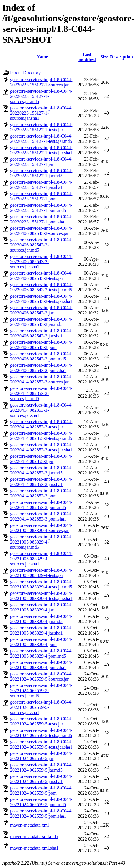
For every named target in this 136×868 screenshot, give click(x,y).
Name (42, 57)
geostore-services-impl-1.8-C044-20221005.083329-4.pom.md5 (41, 653)
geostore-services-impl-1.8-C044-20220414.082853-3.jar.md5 (41, 470)
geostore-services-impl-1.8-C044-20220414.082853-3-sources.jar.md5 (41, 393)
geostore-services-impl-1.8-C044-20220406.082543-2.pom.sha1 (41, 368)
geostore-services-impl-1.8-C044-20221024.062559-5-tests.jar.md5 (41, 733)
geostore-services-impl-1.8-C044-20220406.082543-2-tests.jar (41, 276)
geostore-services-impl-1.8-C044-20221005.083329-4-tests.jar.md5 (41, 584)
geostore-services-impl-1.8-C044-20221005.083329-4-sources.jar (41, 528)
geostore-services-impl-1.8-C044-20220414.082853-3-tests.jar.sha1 (41, 447)
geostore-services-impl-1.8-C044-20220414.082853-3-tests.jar (41, 424)
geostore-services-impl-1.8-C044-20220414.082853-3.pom (41, 493)
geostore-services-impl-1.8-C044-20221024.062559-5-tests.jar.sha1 (41, 744)
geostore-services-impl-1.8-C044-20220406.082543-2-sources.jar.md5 (41, 245)
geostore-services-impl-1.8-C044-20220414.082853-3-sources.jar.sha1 (41, 410)
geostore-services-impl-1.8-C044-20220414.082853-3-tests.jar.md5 (41, 436)
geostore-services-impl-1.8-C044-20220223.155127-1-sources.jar (41, 82)
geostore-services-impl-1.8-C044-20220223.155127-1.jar (41, 162)
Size (104, 57)
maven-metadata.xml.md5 (34, 836)
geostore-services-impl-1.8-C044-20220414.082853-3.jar (41, 459)
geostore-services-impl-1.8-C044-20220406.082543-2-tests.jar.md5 (41, 287)
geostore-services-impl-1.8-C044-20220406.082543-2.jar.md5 (41, 322)
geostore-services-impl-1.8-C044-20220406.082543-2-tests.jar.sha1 (41, 299)
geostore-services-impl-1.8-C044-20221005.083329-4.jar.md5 (41, 619)
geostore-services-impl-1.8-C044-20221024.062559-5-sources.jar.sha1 (41, 707)
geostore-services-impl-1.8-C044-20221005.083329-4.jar (41, 607)
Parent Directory (25, 73)
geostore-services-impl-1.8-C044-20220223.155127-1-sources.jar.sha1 (41, 113)
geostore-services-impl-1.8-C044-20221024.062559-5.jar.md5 (41, 767)
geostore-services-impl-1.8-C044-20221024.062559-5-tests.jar (41, 721)
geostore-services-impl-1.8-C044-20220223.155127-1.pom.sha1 (41, 219)
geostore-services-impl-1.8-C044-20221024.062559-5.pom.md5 (41, 802)
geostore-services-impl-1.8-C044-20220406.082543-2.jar (41, 310)
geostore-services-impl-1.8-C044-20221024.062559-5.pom (41, 790)
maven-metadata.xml (30, 825)
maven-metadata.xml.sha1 (34, 848)
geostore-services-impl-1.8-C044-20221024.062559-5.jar (41, 756)
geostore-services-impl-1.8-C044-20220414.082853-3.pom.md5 (41, 505)
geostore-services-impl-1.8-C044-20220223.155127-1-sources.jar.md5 (41, 96)
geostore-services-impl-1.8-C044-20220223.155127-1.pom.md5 (41, 208)
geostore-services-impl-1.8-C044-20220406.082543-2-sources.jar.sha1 (41, 262)
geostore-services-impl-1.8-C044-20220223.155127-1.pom (41, 196)
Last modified (87, 57)
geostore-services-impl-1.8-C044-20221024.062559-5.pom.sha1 (41, 813)
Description (121, 57)
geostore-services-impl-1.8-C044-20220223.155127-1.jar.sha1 (41, 185)
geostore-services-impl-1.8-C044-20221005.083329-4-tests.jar (41, 573)
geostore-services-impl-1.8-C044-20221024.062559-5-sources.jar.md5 (41, 691)
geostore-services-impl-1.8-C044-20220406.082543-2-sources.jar (41, 231)
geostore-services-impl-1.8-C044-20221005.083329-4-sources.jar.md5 (41, 542)
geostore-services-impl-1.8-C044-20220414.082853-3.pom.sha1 (41, 516)
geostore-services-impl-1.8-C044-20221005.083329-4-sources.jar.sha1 (41, 559)
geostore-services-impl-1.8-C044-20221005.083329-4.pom (41, 642)
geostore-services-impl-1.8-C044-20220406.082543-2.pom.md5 (41, 356)
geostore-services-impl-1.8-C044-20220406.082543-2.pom (41, 345)
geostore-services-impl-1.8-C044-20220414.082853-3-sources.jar (41, 379)
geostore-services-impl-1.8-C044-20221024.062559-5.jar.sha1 (41, 779)
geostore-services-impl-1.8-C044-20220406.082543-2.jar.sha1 (41, 333)
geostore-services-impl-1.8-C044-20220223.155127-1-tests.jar (41, 127)
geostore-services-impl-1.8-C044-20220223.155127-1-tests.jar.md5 (41, 139)
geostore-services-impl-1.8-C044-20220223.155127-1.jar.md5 (41, 173)
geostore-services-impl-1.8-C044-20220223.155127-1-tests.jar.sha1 (41, 150)
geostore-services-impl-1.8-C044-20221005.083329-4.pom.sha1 (41, 665)
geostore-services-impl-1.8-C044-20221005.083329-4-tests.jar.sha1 (41, 596)
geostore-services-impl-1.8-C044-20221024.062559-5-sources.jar (41, 676)
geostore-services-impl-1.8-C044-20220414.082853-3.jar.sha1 (41, 482)
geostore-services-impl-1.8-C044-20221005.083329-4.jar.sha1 (41, 630)
